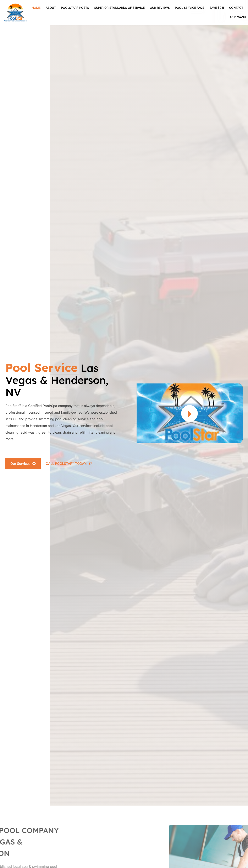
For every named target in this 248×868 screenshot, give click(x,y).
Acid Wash (238, 17)
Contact (236, 8)
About (51, 8)
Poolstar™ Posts (75, 8)
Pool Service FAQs (190, 8)
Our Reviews (160, 8)
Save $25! (217, 8)
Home (36, 8)
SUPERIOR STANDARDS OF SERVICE (119, 8)
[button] (189, 413)
